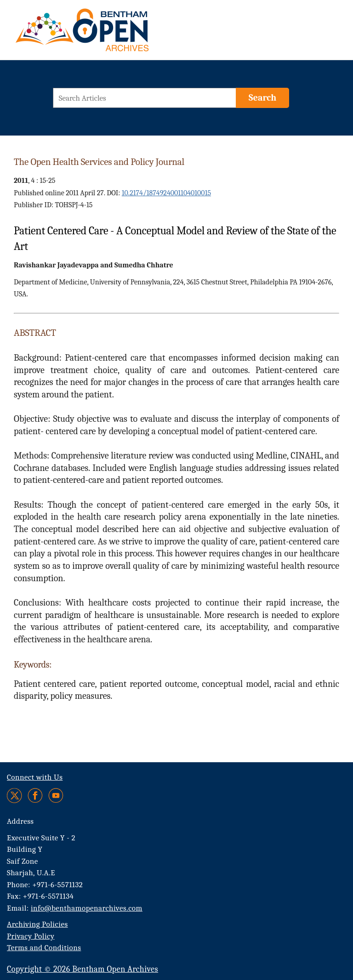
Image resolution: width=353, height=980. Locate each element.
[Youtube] (56, 796)
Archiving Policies (37, 924)
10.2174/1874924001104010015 (166, 193)
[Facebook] (35, 796)
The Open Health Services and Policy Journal (99, 162)
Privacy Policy (31, 936)
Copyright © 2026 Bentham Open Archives (83, 969)
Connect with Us (35, 777)
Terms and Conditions (44, 948)
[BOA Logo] (109, 34)
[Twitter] (15, 796)
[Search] (262, 98)
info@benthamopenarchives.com (87, 908)
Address (20, 821)
